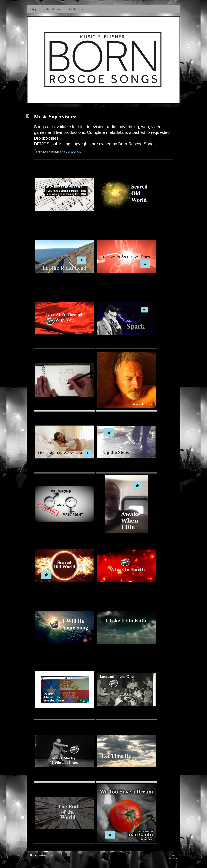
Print (34, 855)
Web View (173, 858)
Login (175, 855)
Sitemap (42, 855)
